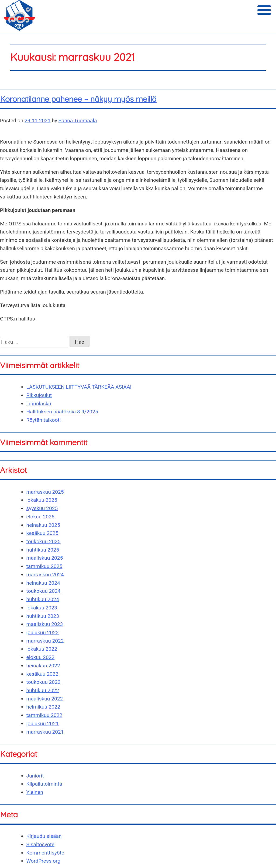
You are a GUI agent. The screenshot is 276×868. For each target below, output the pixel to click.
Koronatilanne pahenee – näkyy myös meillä (78, 99)
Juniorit (35, 776)
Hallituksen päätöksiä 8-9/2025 (62, 412)
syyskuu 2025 (42, 508)
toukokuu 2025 (44, 541)
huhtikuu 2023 (43, 616)
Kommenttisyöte (45, 853)
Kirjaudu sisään (44, 836)
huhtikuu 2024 (43, 599)
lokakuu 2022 (42, 649)
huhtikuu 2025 (43, 550)
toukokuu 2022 (44, 682)
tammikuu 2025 (44, 566)
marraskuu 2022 (45, 641)
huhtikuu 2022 (43, 690)
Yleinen (35, 792)
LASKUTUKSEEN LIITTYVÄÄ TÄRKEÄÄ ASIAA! (79, 387)
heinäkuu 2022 (43, 666)
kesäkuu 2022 (42, 674)
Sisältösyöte (40, 844)
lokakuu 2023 (42, 608)
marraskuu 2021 (45, 732)
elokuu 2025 (41, 517)
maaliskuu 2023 (45, 624)
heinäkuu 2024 (43, 583)
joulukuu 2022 (43, 632)
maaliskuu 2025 (45, 558)
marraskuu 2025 (45, 492)
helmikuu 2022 (43, 707)
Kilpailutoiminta (44, 784)
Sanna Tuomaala (78, 121)
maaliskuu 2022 (45, 699)
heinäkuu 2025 (43, 525)
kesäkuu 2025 (42, 533)
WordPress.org (43, 861)
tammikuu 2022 (44, 715)
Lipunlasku (39, 404)
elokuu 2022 (41, 657)
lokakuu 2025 (42, 500)
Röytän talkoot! (44, 420)
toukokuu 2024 (44, 591)
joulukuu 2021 (43, 724)
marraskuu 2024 (45, 575)
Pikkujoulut (39, 395)
